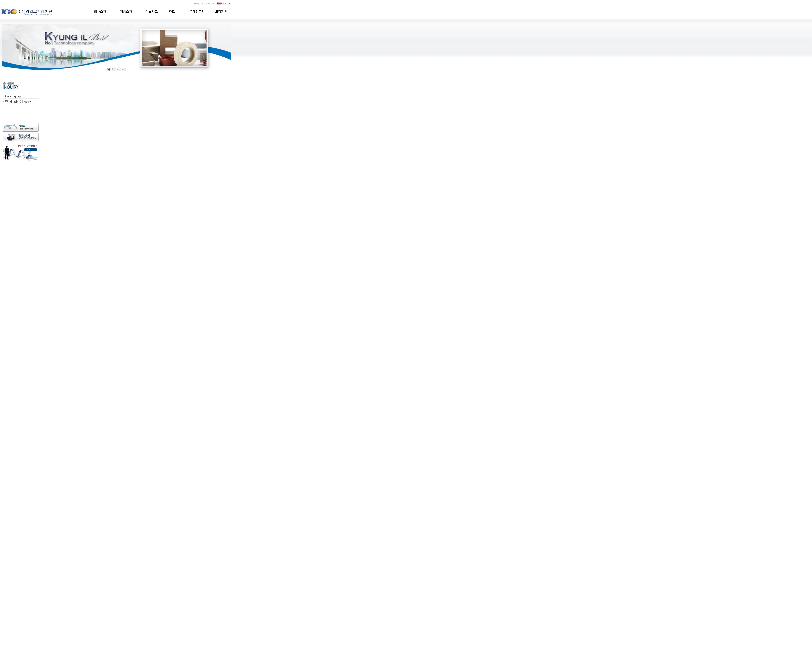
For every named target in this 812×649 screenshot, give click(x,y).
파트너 (173, 12)
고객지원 (221, 12)
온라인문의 (197, 12)
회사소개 (100, 12)
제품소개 (126, 12)
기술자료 (152, 12)
